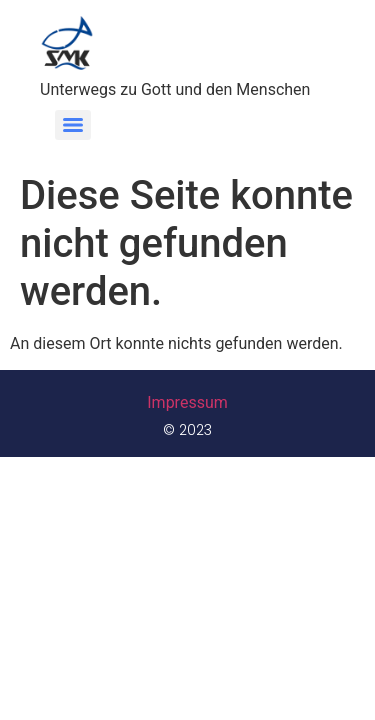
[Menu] (73, 125)
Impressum (187, 402)
